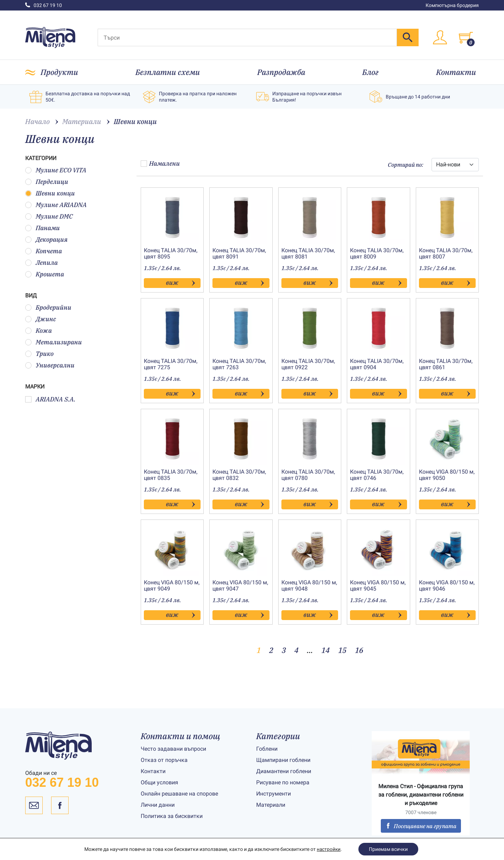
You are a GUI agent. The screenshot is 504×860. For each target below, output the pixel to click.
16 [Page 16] (359, 650)
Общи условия (159, 782)
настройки (329, 849)
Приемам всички (389, 849)
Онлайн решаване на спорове (179, 794)
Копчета (44, 251)
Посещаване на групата (421, 826)
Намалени (160, 163)
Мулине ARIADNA (56, 205)
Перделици (47, 182)
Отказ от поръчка (164, 760)
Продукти (59, 72)
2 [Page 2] (271, 650)
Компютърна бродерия (452, 5)
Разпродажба (281, 72)
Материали (271, 805)
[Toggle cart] (466, 37)
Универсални (50, 365)
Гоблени (267, 749)
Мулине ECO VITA (56, 170)
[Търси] (247, 37)
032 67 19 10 (44, 5)
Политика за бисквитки (172, 816)
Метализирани (54, 342)
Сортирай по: (405, 165)
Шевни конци (50, 193)
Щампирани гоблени (283, 760)
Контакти (456, 72)
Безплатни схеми (168, 72)
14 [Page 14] (325, 650)
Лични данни (158, 805)
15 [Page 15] (342, 650)
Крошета (45, 274)
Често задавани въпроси (173, 749)
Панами (43, 228)
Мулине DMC (49, 216)
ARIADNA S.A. (50, 399)
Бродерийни (48, 307)
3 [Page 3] (284, 650)
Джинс (41, 319)
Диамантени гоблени (284, 771)
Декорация (46, 239)
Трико (39, 354)
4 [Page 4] (296, 650)
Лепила (41, 263)
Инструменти (274, 794)
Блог (370, 72)
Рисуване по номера (283, 782)
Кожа (38, 331)
